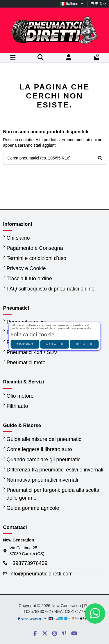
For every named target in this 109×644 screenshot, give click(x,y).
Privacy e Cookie (26, 268)
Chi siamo (18, 238)
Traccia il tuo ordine (29, 279)
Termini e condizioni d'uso (37, 258)
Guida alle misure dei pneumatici (45, 439)
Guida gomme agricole (33, 508)
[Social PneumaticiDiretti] (35, 634)
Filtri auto (17, 406)
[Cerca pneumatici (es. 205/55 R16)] (100, 158)
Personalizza (25, 344)
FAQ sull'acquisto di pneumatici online (51, 289)
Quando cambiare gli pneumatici (44, 460)
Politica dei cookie (32, 334)
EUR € (98, 4)
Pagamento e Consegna (35, 248)
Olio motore (20, 396)
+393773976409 (29, 563)
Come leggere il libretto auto (39, 449)
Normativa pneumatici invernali (42, 480)
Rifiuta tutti (84, 344)
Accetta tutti (54, 344)
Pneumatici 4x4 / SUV (32, 352)
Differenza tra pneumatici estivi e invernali (55, 470)
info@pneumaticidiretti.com (41, 574)
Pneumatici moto (26, 363)
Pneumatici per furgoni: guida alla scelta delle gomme (53, 494)
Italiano (72, 4)
